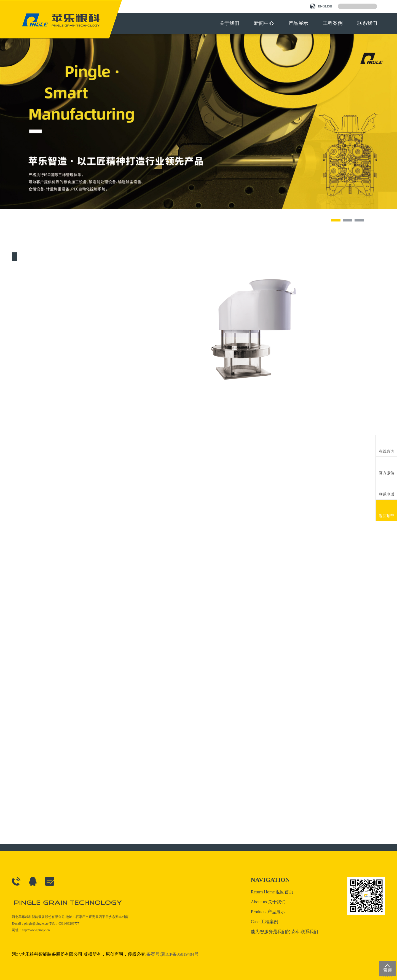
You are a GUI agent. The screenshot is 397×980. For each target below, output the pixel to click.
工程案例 (333, 23)
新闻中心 (264, 23)
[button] (336, 220)
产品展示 (298, 23)
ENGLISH (321, 6)
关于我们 (229, 23)
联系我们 (367, 23)
